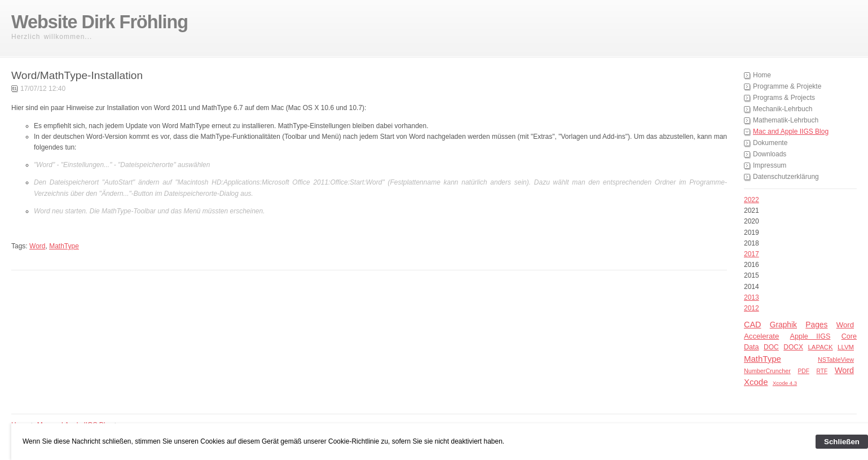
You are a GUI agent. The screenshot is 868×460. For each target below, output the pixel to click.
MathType (763, 359)
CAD (752, 325)
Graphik (783, 325)
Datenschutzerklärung (786, 177)
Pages (816, 325)
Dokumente (770, 143)
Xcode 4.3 (785, 383)
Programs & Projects (784, 98)
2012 (752, 308)
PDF (804, 371)
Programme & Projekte (787, 86)
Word (845, 325)
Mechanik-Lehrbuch (783, 109)
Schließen (842, 442)
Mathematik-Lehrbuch (786, 120)
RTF (822, 371)
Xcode (756, 382)
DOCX (793, 347)
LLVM (846, 347)
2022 (752, 200)
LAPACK (820, 347)
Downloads (770, 154)
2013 (752, 297)
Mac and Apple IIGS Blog (791, 132)
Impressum (770, 165)
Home (762, 75)
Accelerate (761, 336)
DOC (771, 347)
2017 (752, 254)
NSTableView (836, 360)
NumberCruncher (767, 371)
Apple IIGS (810, 336)
